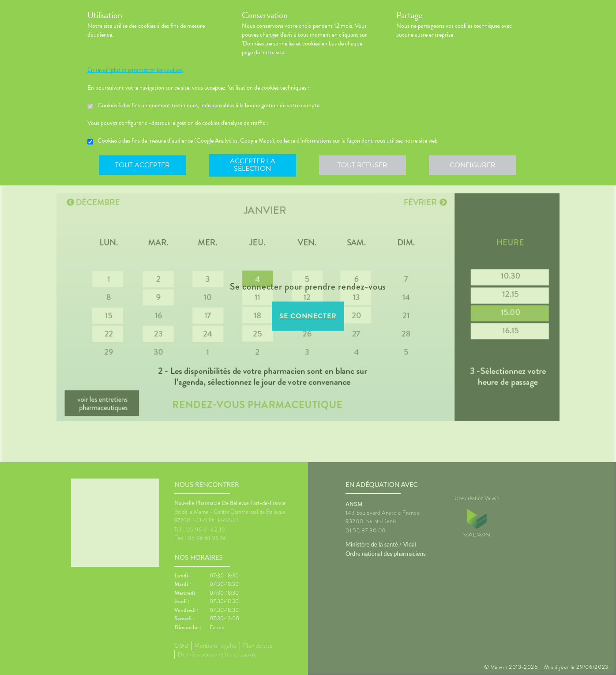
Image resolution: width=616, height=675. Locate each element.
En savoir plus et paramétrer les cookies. (135, 70)
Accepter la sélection (253, 165)
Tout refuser (363, 165)
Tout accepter (143, 165)
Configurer (473, 165)
